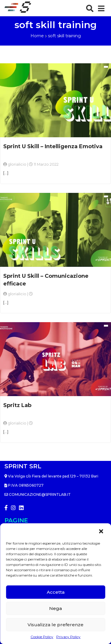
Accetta (56, 592)
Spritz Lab (17, 405)
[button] (102, 531)
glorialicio (17, 164)
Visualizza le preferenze (55, 625)
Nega (55, 608)
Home (37, 36)
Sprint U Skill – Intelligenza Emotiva (53, 146)
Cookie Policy (42, 637)
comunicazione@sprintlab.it (38, 494)
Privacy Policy (68, 637)
